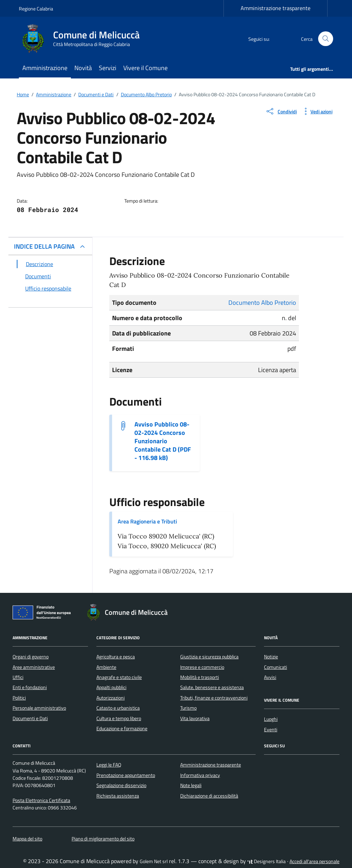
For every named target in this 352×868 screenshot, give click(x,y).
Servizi (108, 68)
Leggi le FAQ (109, 765)
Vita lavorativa (195, 718)
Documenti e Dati (30, 718)
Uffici (18, 677)
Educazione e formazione (122, 729)
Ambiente (106, 667)
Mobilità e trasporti (200, 677)
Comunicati (276, 667)
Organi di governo (31, 657)
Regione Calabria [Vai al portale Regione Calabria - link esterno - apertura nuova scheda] (36, 9)
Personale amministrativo (39, 708)
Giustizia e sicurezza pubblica (209, 657)
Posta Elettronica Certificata (41, 800)
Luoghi (271, 719)
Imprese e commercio (202, 667)
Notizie (271, 657)
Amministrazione (45, 68)
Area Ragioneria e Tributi (147, 521)
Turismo (188, 708)
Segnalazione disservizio (121, 785)
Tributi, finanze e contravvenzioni (214, 698)
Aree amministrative (34, 667)
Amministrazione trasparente (276, 8)
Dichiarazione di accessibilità (209, 796)
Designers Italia (266, 861)
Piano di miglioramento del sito (103, 839)
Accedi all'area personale (314, 861)
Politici (19, 698)
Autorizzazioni (111, 698)
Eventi (271, 730)
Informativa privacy (200, 775)
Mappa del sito (27, 839)
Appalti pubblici (111, 687)
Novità (83, 68)
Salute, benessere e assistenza (212, 687)
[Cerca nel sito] (326, 39)
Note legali (191, 785)
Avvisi (270, 677)
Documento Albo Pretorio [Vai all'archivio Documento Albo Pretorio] (262, 303)
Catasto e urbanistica (118, 708)
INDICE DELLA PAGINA (44, 246)
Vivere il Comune (145, 68)
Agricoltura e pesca (116, 657)
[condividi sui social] (281, 111)
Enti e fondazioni (30, 687)
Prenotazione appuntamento (126, 775)
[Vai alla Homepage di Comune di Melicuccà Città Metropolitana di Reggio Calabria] (83, 39)
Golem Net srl (154, 861)
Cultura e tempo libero (119, 718)
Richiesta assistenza (118, 796)
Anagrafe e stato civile (119, 677)
